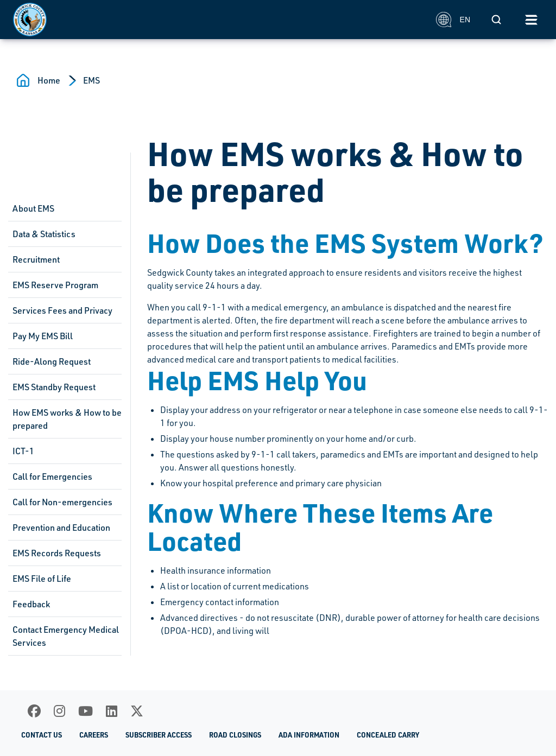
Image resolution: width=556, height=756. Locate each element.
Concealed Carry (388, 735)
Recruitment (36, 259)
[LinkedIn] (112, 711)
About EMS (33, 208)
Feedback (31, 604)
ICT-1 (23, 451)
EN (453, 20)
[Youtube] (86, 711)
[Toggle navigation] (531, 20)
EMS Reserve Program (55, 285)
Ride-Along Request (52, 361)
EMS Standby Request (54, 387)
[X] (137, 711)
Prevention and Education (61, 528)
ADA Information (309, 735)
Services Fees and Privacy (62, 310)
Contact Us (42, 735)
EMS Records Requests (57, 553)
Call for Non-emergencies (62, 502)
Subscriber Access (159, 735)
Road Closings (235, 735)
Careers (94, 735)
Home (49, 80)
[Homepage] (219, 20)
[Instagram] (59, 711)
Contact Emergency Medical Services (66, 636)
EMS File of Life (42, 579)
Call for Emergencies (52, 477)
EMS (91, 80)
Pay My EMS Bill (43, 336)
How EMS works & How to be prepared (67, 419)
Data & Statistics (44, 234)
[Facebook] (34, 711)
